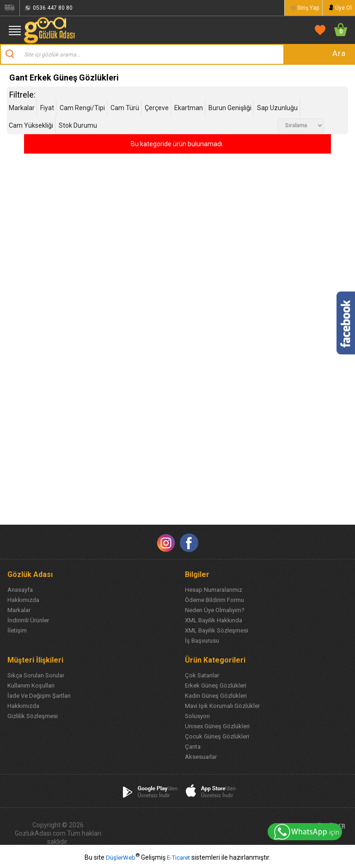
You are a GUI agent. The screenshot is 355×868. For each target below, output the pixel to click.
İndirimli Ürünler (28, 620)
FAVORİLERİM (318, 30)
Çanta (193, 747)
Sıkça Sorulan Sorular (36, 675)
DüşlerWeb (121, 858)
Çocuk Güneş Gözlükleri (217, 736)
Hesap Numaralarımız (214, 590)
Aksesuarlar (201, 757)
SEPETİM (338, 30)
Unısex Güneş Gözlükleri (217, 726)
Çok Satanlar (202, 675)
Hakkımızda (23, 600)
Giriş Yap (308, 8)
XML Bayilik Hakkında (214, 620)
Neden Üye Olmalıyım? (215, 610)
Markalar (19, 610)
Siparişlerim (9, 8)
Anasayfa (20, 590)
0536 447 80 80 (53, 8)
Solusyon (197, 716)
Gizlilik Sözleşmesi (33, 716)
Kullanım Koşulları (31, 685)
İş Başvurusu (202, 641)
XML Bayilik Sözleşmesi (217, 630)
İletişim (17, 630)
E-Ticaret (178, 858)
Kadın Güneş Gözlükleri (216, 696)
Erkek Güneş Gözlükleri (216, 685)
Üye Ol (343, 8)
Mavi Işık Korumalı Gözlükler (222, 706)
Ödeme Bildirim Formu (214, 600)
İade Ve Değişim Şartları (39, 696)
